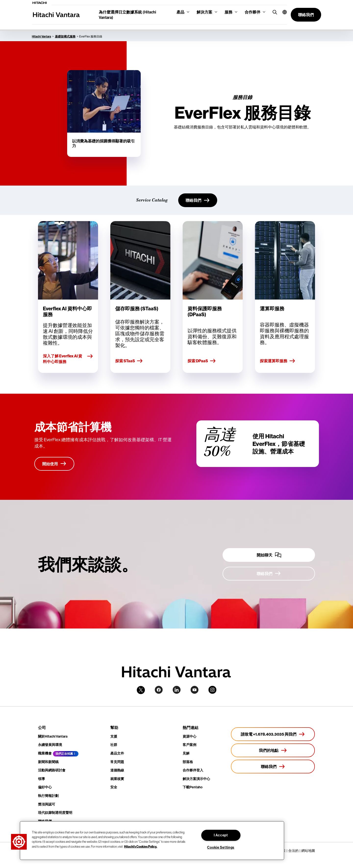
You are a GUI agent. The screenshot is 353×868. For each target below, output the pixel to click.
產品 (180, 12)
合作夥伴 (252, 12)
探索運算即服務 (278, 361)
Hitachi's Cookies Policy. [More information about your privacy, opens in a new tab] (141, 846)
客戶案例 (189, 745)
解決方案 (204, 12)
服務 (228, 12)
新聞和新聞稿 (48, 762)
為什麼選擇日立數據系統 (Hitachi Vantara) (127, 15)
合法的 (293, 851)
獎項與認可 (47, 804)
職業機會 (45, 753)
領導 (41, 779)
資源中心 (189, 736)
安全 (114, 787)
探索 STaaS (129, 361)
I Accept (221, 835)
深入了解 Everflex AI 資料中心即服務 (68, 359)
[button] (283, 12)
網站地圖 (308, 851)
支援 (114, 736)
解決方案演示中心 (196, 779)
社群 (114, 745)
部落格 (188, 762)
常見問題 (117, 762)
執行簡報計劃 (48, 796)
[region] (152, 841)
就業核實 (117, 779)
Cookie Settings (221, 847)
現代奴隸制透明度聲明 (55, 813)
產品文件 (117, 753)
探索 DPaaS (202, 361)
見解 (186, 753)
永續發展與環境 (50, 745)
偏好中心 (45, 787)
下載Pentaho (193, 787)
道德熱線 (117, 770)
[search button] (274, 12)
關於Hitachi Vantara (53, 736)
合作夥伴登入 (193, 770)
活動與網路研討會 (52, 770)
